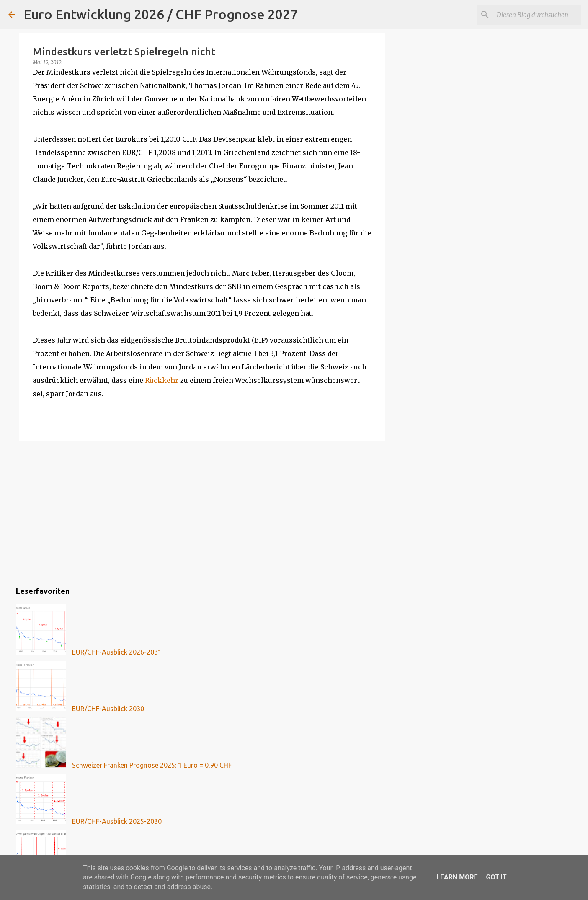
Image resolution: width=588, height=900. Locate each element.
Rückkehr (162, 380)
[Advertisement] (202, 512)
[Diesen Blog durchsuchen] (537, 15)
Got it (496, 877)
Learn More (457, 877)
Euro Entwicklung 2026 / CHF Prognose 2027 (161, 14)
